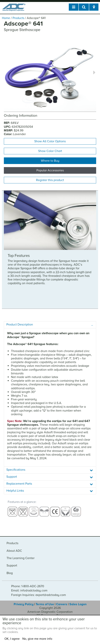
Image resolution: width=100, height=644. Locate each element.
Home (6, 18)
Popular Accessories (50, 170)
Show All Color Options (50, 141)
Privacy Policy (24, 604)
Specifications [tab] (16, 470)
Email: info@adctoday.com (29, 590)
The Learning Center (21, 558)
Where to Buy (50, 161)
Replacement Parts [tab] (19, 484)
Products (18, 18)
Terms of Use (45, 604)
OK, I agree (12, 639)
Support (12, 565)
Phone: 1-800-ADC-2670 (28, 586)
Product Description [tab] (20, 325)
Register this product (50, 180)
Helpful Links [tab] (15, 491)
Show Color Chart (50, 151)
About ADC (14, 551)
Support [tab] (12, 477)
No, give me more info (37, 639)
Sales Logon (78, 604)
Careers (62, 604)
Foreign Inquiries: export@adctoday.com (39, 595)
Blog (10, 573)
